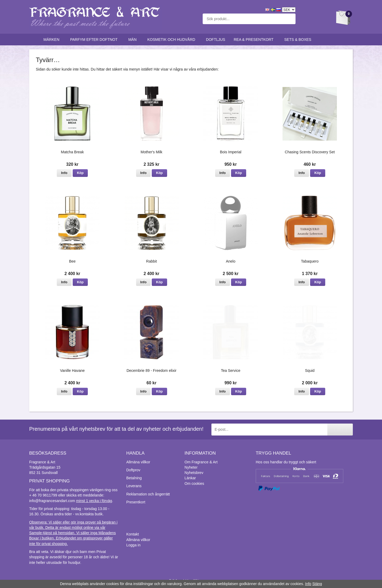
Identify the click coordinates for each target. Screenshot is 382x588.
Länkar (190, 478)
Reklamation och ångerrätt (148, 494)
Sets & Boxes (299, 40)
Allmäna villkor (138, 462)
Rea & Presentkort (255, 40)
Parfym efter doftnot (95, 40)
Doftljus (216, 40)
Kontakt (133, 534)
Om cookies (194, 484)
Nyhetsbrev (194, 473)
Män (134, 40)
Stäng (317, 584)
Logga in (133, 545)
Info (64, 173)
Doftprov (133, 470)
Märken (53, 40)
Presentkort (136, 502)
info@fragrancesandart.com (52, 501)
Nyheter (191, 467)
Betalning (134, 478)
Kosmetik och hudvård (172, 40)
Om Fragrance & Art (201, 462)
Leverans (134, 486)
